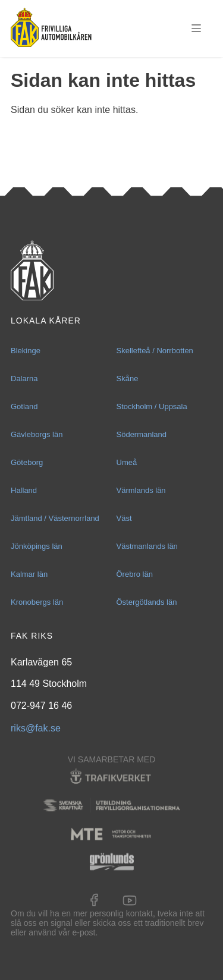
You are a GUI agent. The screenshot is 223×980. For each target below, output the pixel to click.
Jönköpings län (37, 546)
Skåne (128, 379)
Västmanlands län (147, 546)
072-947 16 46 (41, 706)
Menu (196, 29)
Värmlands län (141, 490)
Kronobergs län (37, 602)
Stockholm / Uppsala (152, 406)
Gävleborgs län (37, 434)
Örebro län (135, 574)
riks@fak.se (36, 728)
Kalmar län (29, 574)
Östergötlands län (147, 602)
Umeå (127, 462)
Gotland (24, 406)
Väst (124, 518)
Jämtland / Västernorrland (55, 518)
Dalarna (24, 379)
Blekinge (26, 351)
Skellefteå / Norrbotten (155, 351)
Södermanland (142, 434)
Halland (24, 490)
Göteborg (27, 462)
